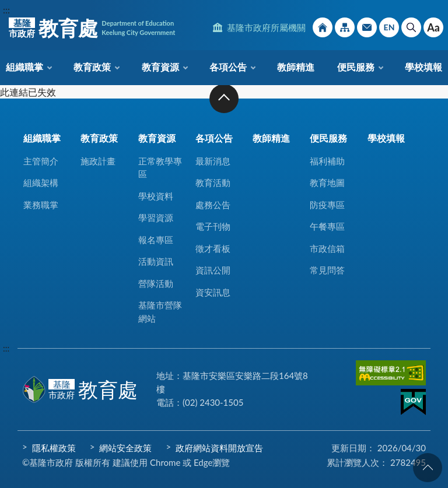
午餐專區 (327, 226)
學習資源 (156, 217)
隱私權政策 (54, 448)
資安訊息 (213, 292)
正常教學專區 (160, 168)
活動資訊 (156, 261)
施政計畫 (98, 161)
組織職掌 (24, 67)
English (389, 27)
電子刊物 (213, 226)
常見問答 (327, 270)
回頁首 (428, 468)
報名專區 (156, 240)
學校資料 (156, 196)
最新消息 (213, 161)
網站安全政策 (125, 448)
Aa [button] (433, 27)
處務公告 (213, 205)
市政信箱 (367, 27)
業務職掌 (41, 205)
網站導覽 (345, 27)
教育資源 (160, 67)
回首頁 (323, 27)
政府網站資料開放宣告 (219, 448)
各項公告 (228, 67)
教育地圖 (327, 182)
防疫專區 (327, 205)
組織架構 (41, 182)
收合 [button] (224, 99)
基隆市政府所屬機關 (266, 27)
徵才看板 (213, 248)
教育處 (92, 28)
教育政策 (92, 67)
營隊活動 (156, 283)
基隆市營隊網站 (160, 312)
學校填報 (423, 67)
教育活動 (213, 182)
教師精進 (296, 67)
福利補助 (327, 161)
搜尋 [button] (411, 27)
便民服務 (356, 67)
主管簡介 (41, 161)
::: (6, 10)
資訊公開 (213, 270)
